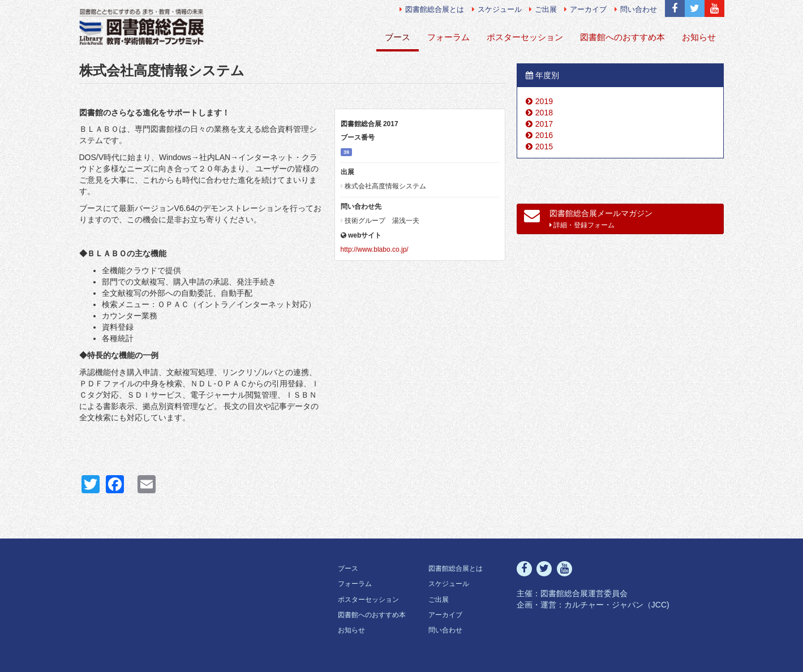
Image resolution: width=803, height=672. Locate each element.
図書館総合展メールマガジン (588, 218)
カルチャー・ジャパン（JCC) (617, 605)
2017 (544, 124)
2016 (544, 135)
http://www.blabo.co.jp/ (375, 249)
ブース (398, 37)
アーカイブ (585, 9)
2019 (544, 101)
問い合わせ (636, 9)
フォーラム (448, 37)
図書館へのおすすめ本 (622, 37)
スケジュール (497, 9)
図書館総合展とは (432, 9)
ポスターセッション (525, 37)
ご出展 (543, 9)
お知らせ (699, 37)
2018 (544, 113)
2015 (544, 147)
